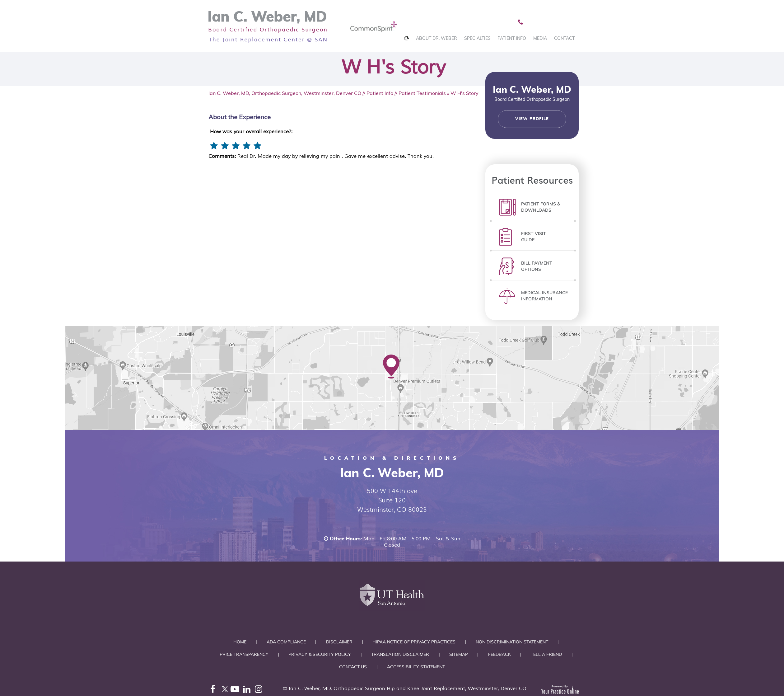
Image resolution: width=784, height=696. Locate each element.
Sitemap (459, 654)
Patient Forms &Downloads (541, 207)
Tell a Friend (546, 654)
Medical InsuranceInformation (544, 296)
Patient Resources (532, 180)
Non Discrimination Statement (512, 642)
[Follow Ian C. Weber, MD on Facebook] (213, 691)
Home (240, 642)
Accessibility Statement (416, 667)
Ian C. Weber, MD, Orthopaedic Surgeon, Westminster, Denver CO (285, 93)
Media (540, 38)
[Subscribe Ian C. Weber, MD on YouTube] (236, 691)
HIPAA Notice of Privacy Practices (414, 642)
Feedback (499, 654)
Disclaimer (339, 642)
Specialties (477, 38)
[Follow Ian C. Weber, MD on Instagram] (260, 691)
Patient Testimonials (422, 93)
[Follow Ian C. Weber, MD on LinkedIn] (248, 691)
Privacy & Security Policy (320, 654)
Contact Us (353, 667)
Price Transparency (244, 654)
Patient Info (512, 38)
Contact (564, 38)
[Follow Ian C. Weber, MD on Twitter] (225, 691)
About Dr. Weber (436, 38)
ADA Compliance (286, 642)
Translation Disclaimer (400, 654)
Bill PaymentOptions (537, 266)
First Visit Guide (534, 237)
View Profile (532, 119)
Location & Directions (392, 458)
